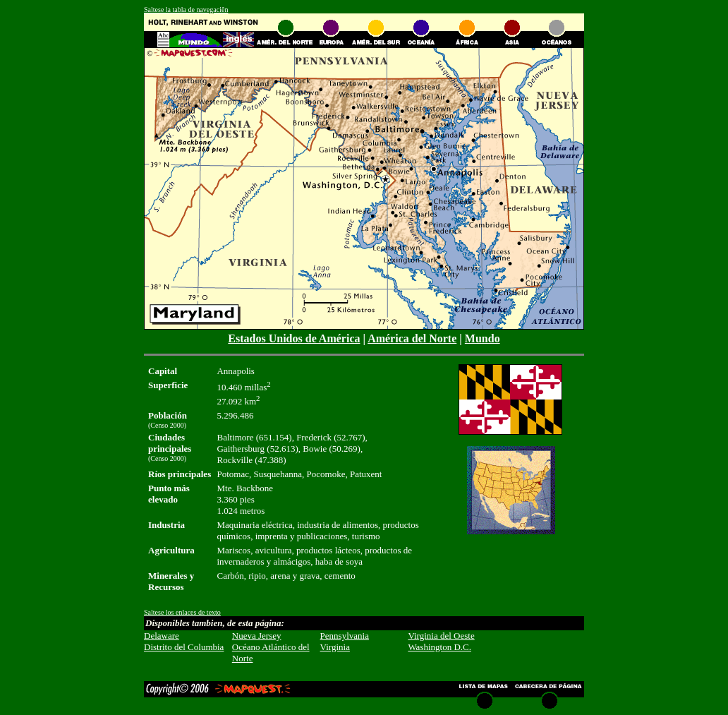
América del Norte (412, 338)
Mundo (483, 338)
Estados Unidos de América (294, 338)
